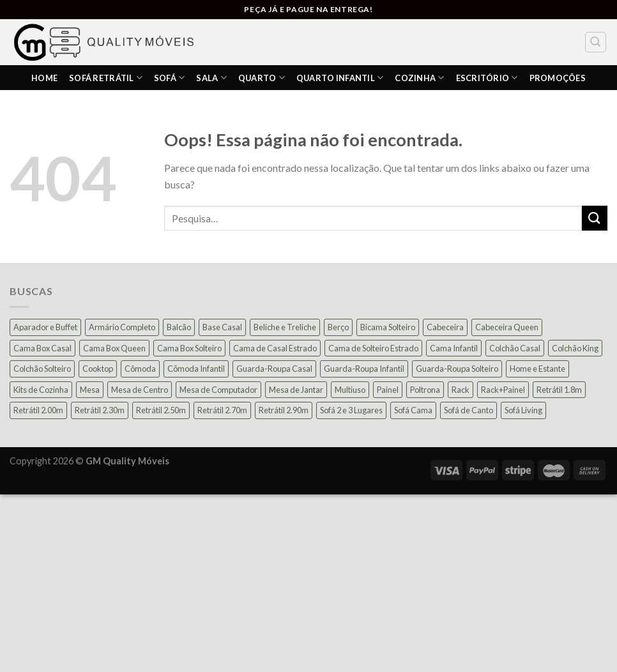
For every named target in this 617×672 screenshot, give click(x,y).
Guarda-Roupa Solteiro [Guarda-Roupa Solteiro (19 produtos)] (457, 369)
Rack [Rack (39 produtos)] (461, 390)
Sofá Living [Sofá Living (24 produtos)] (523, 410)
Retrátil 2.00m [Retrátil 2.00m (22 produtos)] (38, 410)
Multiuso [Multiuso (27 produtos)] (350, 390)
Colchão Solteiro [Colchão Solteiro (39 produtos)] (42, 369)
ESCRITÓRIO (487, 78)
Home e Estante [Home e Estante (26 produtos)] (537, 369)
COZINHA (419, 78)
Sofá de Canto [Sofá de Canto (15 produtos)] (468, 410)
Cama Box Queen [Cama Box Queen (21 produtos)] (114, 348)
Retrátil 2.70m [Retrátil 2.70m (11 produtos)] (222, 410)
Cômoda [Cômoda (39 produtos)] (140, 369)
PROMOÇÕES (558, 78)
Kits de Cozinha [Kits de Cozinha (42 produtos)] (41, 390)
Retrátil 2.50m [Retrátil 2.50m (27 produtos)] (161, 410)
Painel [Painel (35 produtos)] (388, 390)
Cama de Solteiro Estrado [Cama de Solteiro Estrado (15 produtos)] (373, 348)
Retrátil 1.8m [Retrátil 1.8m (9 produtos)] (559, 390)
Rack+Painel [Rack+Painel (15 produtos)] (503, 390)
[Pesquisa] (596, 42)
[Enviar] (595, 218)
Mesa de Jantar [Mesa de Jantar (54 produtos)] (296, 390)
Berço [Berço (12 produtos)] (338, 327)
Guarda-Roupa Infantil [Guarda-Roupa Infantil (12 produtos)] (364, 369)
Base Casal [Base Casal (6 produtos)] (222, 327)
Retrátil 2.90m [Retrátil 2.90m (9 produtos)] (284, 410)
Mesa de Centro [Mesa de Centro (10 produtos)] (140, 390)
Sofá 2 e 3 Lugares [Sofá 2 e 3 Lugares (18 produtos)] (351, 410)
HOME (44, 78)
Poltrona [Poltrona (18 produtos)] (425, 390)
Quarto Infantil (340, 78)
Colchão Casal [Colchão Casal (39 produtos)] (515, 348)
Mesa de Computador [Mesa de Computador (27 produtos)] (218, 390)
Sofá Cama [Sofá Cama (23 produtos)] (413, 410)
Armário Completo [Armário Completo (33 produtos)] (122, 327)
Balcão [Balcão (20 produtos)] (179, 327)
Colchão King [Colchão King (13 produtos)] (575, 348)
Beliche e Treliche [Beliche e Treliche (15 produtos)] (285, 327)
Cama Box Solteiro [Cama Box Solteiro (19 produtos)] (189, 348)
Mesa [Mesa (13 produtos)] (90, 390)
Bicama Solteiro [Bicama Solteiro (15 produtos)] (388, 327)
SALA (211, 78)
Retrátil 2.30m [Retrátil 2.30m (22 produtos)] (100, 410)
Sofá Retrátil (106, 78)
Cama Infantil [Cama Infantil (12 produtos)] (454, 348)
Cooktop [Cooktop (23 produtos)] (98, 369)
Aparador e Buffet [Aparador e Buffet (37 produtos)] (45, 327)
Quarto (262, 78)
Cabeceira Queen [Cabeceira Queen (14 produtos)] (507, 327)
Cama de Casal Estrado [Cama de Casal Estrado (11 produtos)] (275, 348)
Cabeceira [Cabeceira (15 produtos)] (445, 327)
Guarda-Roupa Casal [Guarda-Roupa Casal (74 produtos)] (274, 369)
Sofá (169, 78)
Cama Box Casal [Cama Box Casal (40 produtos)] (42, 348)
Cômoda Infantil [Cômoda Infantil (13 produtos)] (196, 369)
